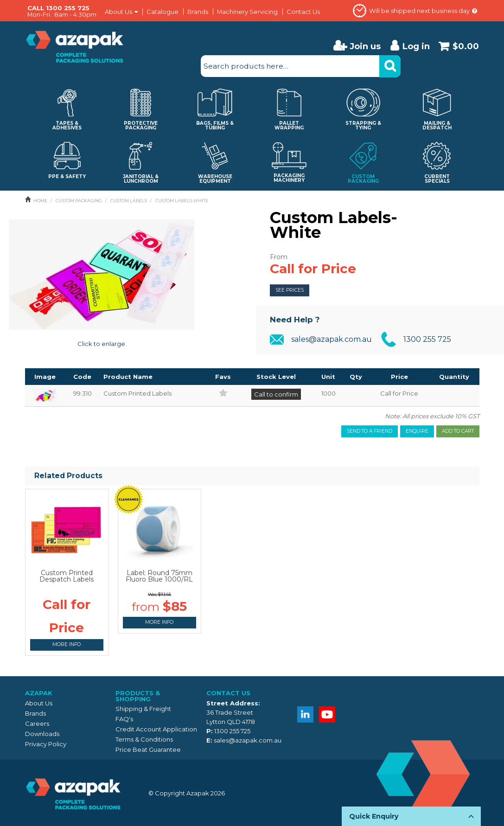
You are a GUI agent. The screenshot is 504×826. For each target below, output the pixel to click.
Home (40, 201)
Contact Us (303, 12)
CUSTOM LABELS (129, 201)
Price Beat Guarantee (148, 749)
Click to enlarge (101, 344)
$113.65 (165, 594)
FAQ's (124, 719)
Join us (365, 46)
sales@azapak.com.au (332, 339)
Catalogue (163, 12)
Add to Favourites (223, 393)
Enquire (417, 431)
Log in (416, 46)
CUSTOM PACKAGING (79, 201)
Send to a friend (370, 431)
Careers (37, 724)
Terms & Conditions (144, 739)
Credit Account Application (156, 729)
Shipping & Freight (143, 709)
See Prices (290, 290)
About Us (118, 12)
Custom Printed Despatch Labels (67, 576)
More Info (67, 644)
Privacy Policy (46, 744)
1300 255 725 (427, 339)
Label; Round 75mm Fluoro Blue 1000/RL (159, 576)
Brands (198, 12)
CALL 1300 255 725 (58, 8)
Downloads (42, 734)
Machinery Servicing (247, 12)
